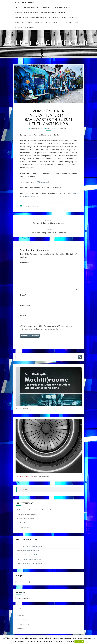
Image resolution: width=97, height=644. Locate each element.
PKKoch (50, 128)
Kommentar (25, 263)
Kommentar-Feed (23, 624)
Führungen (27, 206)
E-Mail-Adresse (26, 305)
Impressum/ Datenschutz (36, 23)
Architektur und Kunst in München (52, 12)
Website (23, 316)
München (35, 206)
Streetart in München (24, 527)
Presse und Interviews (54, 23)
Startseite (18, 7)
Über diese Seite (20, 23)
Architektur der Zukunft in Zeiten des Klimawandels (34, 510)
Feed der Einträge (23, 620)
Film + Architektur (24, 2)
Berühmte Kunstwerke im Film (27, 523)
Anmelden (21, 616)
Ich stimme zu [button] (79, 641)
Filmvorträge (46, 7)
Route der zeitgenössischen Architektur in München (31, 18)
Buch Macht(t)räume (72, 23)
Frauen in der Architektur (25, 518)
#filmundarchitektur (41, 476)
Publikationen (29, 28)
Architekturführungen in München (26, 12)
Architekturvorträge (62, 7)
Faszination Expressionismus (27, 514)
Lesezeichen (23, 489)
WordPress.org (22, 628)
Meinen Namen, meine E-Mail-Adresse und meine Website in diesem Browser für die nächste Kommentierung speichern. (47, 327)
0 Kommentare (62, 128)
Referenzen (18, 28)
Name (23, 295)
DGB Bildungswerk (42, 182)
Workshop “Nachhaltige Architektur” (65, 18)
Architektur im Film (30, 7)
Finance (20, 559)
